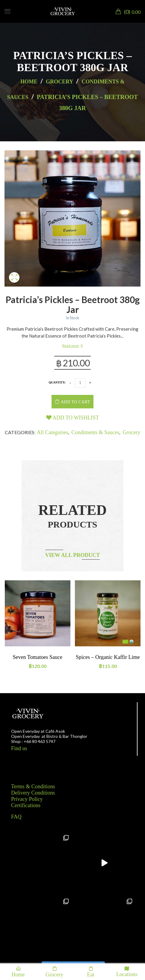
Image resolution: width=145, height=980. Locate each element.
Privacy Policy (27, 799)
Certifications (26, 805)
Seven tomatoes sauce (38, 657)
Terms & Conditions (33, 786)
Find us (19, 748)
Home (29, 82)
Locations (127, 971)
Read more (71, 346)
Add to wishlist (73, 418)
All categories (52, 432)
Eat (91, 972)
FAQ (16, 817)
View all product (73, 555)
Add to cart (75, 402)
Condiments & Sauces (95, 432)
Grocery (59, 82)
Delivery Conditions (33, 793)
